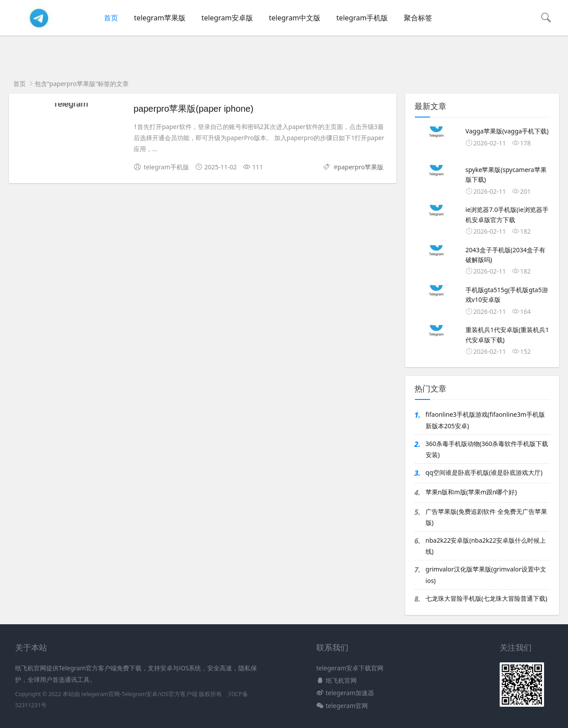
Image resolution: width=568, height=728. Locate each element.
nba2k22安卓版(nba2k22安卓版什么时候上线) (486, 546)
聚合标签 (418, 18)
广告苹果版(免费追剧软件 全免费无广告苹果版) (486, 517)
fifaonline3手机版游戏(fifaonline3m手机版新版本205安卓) (485, 420)
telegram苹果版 (160, 18)
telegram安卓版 (227, 18)
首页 (111, 18)
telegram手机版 (362, 18)
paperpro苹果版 (361, 167)
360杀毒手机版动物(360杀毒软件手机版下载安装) (487, 449)
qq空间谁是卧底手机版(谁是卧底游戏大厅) (484, 472)
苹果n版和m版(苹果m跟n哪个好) (471, 492)
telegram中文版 (295, 18)
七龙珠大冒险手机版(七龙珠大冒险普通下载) (486, 598)
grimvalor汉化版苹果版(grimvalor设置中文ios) (486, 575)
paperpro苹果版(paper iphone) (193, 109)
